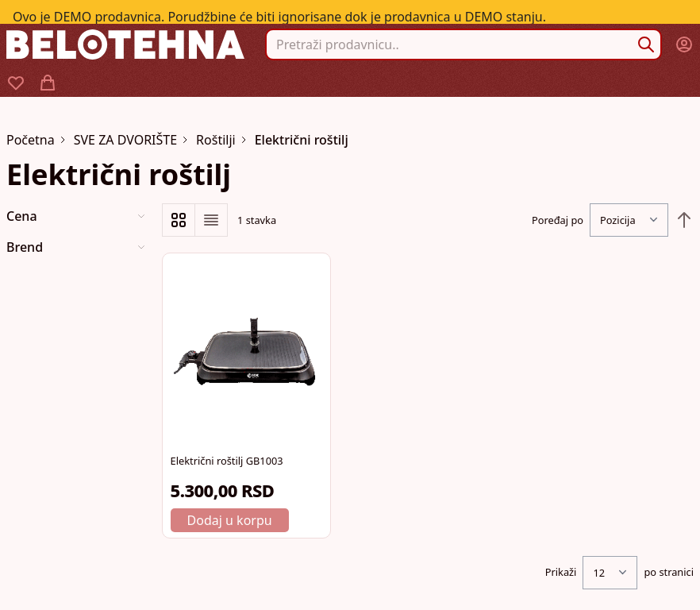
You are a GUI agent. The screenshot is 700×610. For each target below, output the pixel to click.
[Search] (646, 44)
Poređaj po (558, 220)
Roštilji (216, 140)
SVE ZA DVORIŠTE (125, 140)
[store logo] (125, 44)
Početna (31, 140)
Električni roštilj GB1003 (227, 461)
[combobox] (463, 44)
